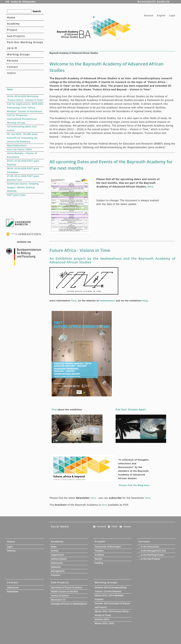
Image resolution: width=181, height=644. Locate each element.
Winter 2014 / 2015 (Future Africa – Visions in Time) (112, 613)
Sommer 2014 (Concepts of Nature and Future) (112, 605)
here (74, 301)
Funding (99, 563)
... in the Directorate (149, 547)
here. (151, 187)
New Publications (17, 146)
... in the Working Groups (151, 555)
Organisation (58, 555)
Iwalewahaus (107, 301)
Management (58, 571)
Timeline (99, 551)
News (54, 547)
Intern (11, 73)
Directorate (57, 563)
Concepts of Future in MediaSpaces (69, 604)
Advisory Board (59, 559)
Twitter (114, 527)
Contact (13, 67)
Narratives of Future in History (66, 587)
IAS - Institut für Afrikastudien (21, 2)
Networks (56, 567)
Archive (55, 551)
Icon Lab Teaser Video (20, 149)
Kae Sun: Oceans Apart (131, 409)
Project (12, 30)
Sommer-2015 (102, 619)
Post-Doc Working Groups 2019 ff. (25, 45)
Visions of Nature (60, 596)
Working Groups (18, 54)
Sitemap (11, 551)
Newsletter (13, 592)
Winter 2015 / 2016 (104, 623)
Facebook (101, 527)
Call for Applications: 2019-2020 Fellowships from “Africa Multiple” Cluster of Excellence (25, 108)
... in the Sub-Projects (149, 559)
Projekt (100, 542)
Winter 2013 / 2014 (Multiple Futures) (109, 597)
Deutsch (149, 16)
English (161, 16)
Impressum (13, 587)
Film (54, 410)
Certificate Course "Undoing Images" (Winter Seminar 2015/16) (23, 187)
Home (11, 17)
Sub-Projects (16, 36)
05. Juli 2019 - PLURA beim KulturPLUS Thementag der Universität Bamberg (22, 138)
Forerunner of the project (108, 547)
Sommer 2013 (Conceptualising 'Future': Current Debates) (111, 589)
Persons (13, 61)
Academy (13, 24)
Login (172, 16)
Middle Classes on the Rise (64, 592)
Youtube (127, 527)
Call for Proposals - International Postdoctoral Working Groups (22, 119)
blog (145, 301)
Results (98, 559)
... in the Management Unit (152, 551)
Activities (99, 555)
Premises (56, 575)
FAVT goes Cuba (16, 195)
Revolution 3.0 (58, 600)
